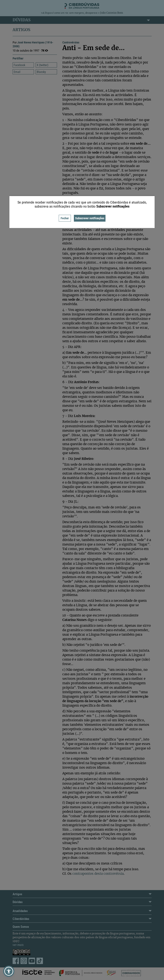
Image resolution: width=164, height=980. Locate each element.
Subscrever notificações (90, 218)
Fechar (65, 218)
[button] (9, 971)
